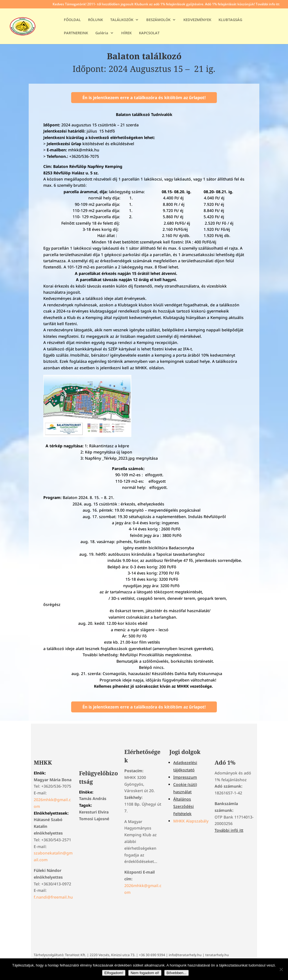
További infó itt (229, 830)
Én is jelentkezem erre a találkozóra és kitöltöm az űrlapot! (144, 97)
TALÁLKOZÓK (122, 20)
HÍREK (126, 33)
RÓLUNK (95, 20)
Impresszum (185, 777)
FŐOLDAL (72, 20)
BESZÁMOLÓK (158, 20)
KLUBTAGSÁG (230, 20)
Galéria (102, 33)
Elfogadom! (114, 973)
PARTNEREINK (76, 33)
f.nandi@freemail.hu (53, 897)
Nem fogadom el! (145, 973)
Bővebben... (176, 973)
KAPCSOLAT (149, 33)
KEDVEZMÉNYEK (197, 20)
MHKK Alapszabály (191, 821)
